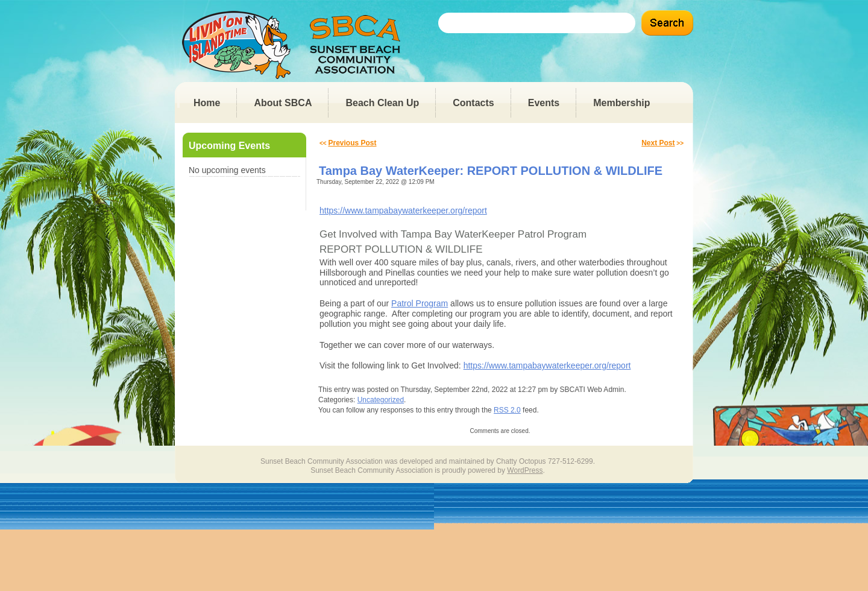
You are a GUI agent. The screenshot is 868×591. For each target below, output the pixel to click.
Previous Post (352, 143)
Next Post (658, 143)
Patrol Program (420, 303)
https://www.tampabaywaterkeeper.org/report (403, 210)
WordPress (525, 470)
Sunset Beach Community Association (295, 45)
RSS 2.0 (507, 410)
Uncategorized (381, 400)
